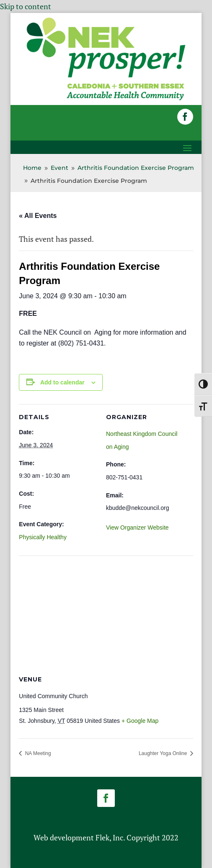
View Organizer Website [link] (137, 527)
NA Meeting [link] (37, 753)
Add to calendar (62, 382)
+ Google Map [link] (140, 721)
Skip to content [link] (26, 6)
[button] (185, 117)
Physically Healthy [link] (43, 537)
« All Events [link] (38, 216)
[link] (106, 99)
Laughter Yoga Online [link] (164, 753)
